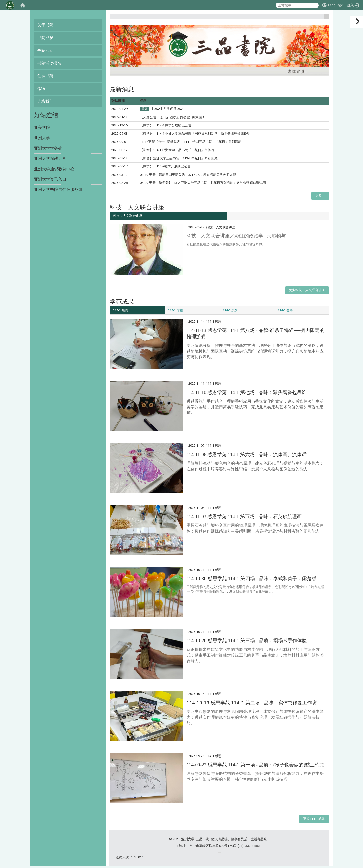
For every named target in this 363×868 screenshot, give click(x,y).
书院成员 (45, 38)
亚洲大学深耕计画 (50, 159)
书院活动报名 (49, 63)
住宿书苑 (45, 76)
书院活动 (45, 51)
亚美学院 (42, 128)
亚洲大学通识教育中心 (54, 169)
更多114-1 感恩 (314, 820)
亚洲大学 (42, 138)
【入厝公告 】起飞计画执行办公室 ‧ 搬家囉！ (173, 117)
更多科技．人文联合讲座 (307, 291)
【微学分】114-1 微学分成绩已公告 (166, 125)
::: (324, 19)
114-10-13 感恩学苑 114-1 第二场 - (252, 704)
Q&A (41, 89)
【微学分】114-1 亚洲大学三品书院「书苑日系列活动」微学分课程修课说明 (195, 134)
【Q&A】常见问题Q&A (167, 109)
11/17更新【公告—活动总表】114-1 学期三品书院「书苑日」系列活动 (191, 142)
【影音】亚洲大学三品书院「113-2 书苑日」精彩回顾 (179, 158)
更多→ (320, 196)
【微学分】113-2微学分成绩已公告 (165, 166)
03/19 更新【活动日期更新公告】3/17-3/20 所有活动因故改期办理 (188, 175)
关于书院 (45, 25)
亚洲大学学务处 (48, 148)
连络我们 (45, 101)
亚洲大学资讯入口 (50, 179)
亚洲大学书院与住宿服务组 (58, 190)
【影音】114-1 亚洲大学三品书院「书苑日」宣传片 (177, 150)
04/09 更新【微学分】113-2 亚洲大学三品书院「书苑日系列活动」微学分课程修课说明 (203, 183)
